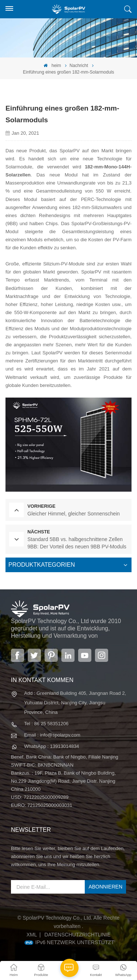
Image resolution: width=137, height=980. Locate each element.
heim (52, 66)
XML (32, 935)
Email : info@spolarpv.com (52, 735)
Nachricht (79, 66)
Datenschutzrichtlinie (78, 935)
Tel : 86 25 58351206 (46, 724)
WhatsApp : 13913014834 (52, 746)
